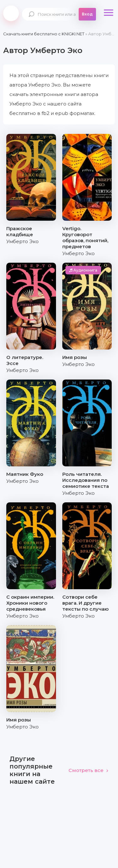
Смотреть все (89, 770)
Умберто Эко (22, 241)
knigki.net (11, 13)
